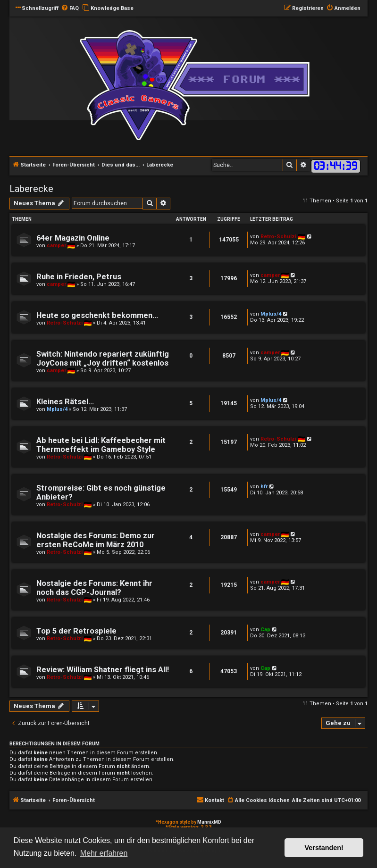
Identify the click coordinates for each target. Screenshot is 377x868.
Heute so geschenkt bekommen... (97, 315)
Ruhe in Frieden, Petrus (79, 277)
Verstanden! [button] (324, 848)
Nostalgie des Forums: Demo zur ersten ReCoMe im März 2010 (96, 540)
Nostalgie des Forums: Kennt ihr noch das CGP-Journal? (94, 588)
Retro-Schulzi (278, 237)
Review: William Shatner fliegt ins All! (103, 670)
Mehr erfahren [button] (104, 853)
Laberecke (31, 189)
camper (56, 246)
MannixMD (209, 822)
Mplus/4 (271, 314)
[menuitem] (70, 8)
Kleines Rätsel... (65, 402)
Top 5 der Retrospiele (76, 631)
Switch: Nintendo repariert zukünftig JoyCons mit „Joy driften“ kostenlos (103, 359)
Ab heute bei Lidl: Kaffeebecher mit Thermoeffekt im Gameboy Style (101, 445)
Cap (265, 630)
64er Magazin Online (73, 238)
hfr (264, 487)
